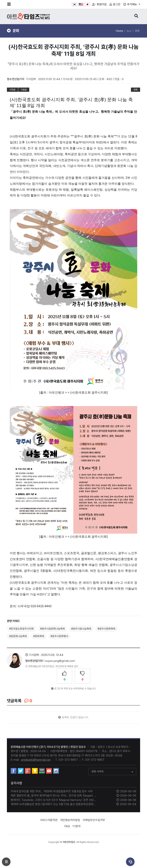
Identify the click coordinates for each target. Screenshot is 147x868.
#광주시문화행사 (59, 636)
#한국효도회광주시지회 (21, 629)
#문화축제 (39, 636)
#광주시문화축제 (106, 629)
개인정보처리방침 (70, 820)
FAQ (67, 826)
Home (119, 31)
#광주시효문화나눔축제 (52, 629)
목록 (136, 90)
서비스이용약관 (49, 820)
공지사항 (16, 783)
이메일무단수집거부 (94, 820)
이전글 (12, 90)
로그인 (115, 4)
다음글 (24, 90)
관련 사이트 (112, 772)
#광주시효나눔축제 (81, 629)
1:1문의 (77, 826)
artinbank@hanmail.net (36, 760)
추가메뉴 (131, 4)
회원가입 (99, 4)
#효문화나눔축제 (18, 636)
